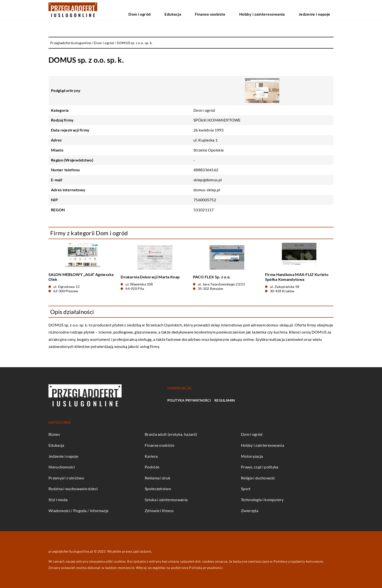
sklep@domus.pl (208, 180)
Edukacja (212, 10)
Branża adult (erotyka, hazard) (171, 434)
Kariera (151, 456)
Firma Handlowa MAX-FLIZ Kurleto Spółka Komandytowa (297, 277)
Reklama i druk (158, 478)
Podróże (152, 467)
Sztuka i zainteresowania (166, 500)
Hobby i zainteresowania (280, 10)
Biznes (54, 434)
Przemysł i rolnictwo (66, 478)
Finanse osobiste (239, 10)
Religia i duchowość (258, 478)
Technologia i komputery (262, 500)
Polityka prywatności (189, 400)
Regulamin (225, 400)
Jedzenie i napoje (320, 10)
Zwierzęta (250, 511)
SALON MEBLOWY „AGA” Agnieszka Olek (81, 277)
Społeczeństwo (158, 489)
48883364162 (206, 170)
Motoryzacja (252, 456)
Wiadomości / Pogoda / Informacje (79, 511)
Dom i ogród (187, 10)
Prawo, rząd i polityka (260, 467)
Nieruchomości (62, 467)
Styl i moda (58, 500)
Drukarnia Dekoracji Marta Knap (150, 277)
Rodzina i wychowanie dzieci (73, 489)
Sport (246, 489)
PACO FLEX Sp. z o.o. (212, 277)
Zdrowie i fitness (159, 511)
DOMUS (56, 325)
